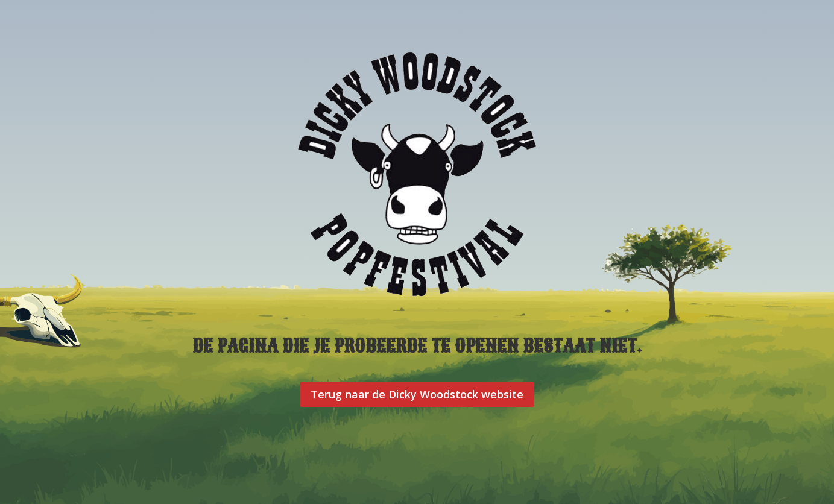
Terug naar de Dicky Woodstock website (417, 394)
